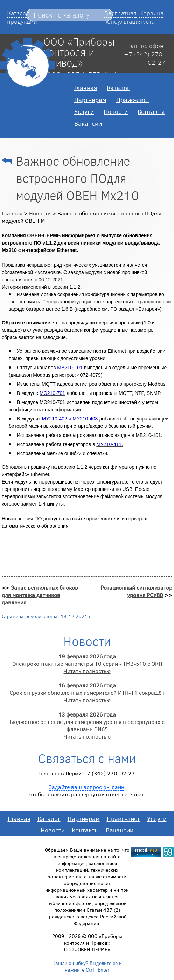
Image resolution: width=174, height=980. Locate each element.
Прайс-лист (133, 100)
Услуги (84, 111)
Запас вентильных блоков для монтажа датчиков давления (40, 595)
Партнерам (90, 100)
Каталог (118, 88)
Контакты (151, 111)
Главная (86, 88)
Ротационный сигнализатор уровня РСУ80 (136, 591)
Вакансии (88, 123)
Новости (116, 111)
